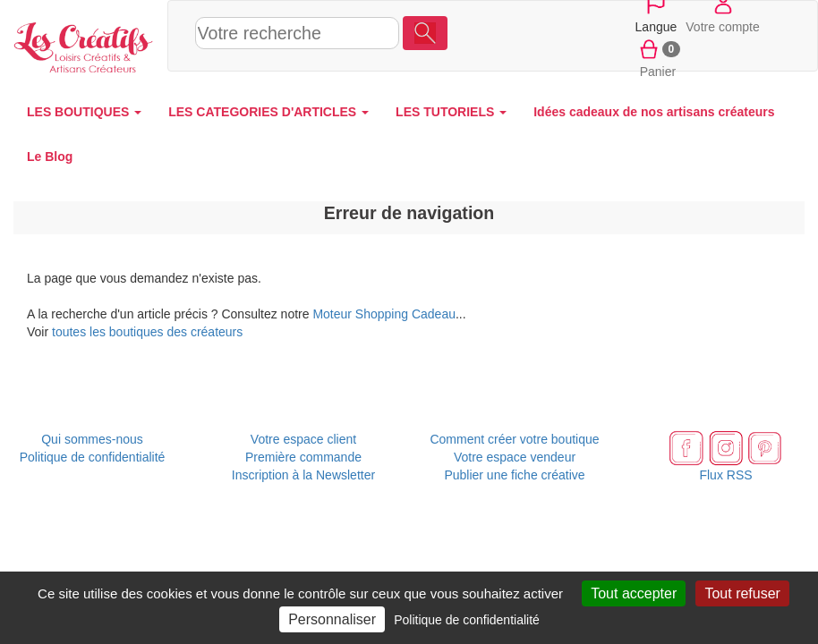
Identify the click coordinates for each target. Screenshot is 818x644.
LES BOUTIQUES (84, 112)
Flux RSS (725, 475)
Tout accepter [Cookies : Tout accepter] (634, 593)
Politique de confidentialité (93, 457)
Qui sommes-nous (92, 439)
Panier (658, 57)
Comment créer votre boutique (514, 439)
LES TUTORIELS (451, 112)
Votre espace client (303, 439)
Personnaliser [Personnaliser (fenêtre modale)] (332, 619)
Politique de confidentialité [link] (467, 620)
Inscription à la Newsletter (303, 475)
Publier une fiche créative (514, 475)
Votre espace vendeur (515, 457)
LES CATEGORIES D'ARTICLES (268, 112)
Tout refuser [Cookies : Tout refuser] (742, 593)
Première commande (303, 457)
